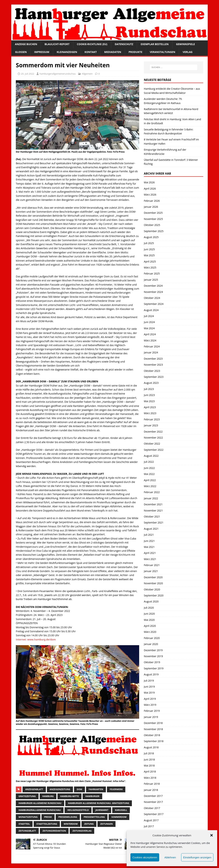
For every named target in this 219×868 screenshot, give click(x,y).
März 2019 (150, 705)
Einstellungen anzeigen (197, 857)
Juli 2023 (149, 389)
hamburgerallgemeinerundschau (58, 74)
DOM (79, 789)
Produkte (135, 52)
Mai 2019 (149, 693)
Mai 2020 (149, 620)
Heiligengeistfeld (78, 810)
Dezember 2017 (153, 796)
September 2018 (154, 741)
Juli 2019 (149, 681)
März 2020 (150, 632)
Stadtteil (24, 824)
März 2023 (150, 413)
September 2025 (154, 231)
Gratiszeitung (27, 796)
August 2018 (151, 747)
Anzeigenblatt (34, 789)
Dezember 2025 (153, 213)
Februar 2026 (152, 201)
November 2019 (153, 656)
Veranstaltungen (162, 52)
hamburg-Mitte (69, 796)
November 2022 (153, 438)
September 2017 (154, 814)
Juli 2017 (149, 826)
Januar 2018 (151, 790)
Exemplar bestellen (155, 44)
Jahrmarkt (102, 810)
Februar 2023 (152, 419)
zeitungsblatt (27, 831)
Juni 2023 (149, 395)
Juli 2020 (149, 608)
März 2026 (150, 195)
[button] (212, 835)
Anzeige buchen (26, 44)
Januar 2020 (151, 644)
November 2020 (153, 583)
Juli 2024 (149, 316)
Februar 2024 (152, 346)
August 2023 (151, 383)
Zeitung (89, 824)
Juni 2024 (149, 322)
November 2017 (153, 802)
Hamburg (48, 796)
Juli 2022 (149, 462)
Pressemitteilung (94, 817)
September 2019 (154, 668)
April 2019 (150, 699)
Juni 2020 (149, 614)
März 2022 (150, 486)
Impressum (42, 52)
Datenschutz (124, 44)
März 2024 (150, 340)
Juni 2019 (149, 687)
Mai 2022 (149, 474)
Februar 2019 (152, 711)
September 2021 (154, 522)
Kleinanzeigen (67, 52)
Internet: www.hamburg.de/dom (36, 639)
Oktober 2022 (152, 444)
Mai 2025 (149, 255)
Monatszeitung (28, 817)
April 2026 (150, 189)
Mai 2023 (149, 401)
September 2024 (154, 304)
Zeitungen (106, 824)
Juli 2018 (149, 753)
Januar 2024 (151, 352)
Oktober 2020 (152, 589)
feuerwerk (116, 789)
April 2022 (150, 480)
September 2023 (154, 377)
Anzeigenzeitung (60, 789)
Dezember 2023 (153, 359)
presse (48, 817)
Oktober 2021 (152, 516)
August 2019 (151, 674)
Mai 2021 (149, 547)
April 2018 (150, 772)
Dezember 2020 (153, 577)
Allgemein (87, 74)
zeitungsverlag (82, 831)
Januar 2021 (151, 571)
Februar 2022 (152, 492)
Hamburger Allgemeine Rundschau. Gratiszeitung (99, 803)
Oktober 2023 (152, 371)
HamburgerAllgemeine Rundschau (40, 810)
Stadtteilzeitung (47, 824)
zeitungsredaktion (54, 831)
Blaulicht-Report (57, 44)
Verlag (188, 52)
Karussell (121, 810)
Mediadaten (113, 52)
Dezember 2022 (153, 432)
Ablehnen (170, 857)
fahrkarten (96, 789)
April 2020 (150, 626)
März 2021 (150, 559)
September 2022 (154, 450)
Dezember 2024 (153, 286)
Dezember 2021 (153, 504)
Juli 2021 (149, 535)
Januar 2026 (151, 207)
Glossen (21, 52)
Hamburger (92, 796)
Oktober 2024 (152, 298)
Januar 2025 (151, 280)
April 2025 (150, 261)
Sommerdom (119, 817)
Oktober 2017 (152, 808)
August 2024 (151, 310)
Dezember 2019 (153, 650)
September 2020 (154, 595)
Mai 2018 (149, 766)
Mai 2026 (149, 182)
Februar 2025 (152, 273)
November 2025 (153, 219)
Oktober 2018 (152, 735)
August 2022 (151, 456)
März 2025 (150, 267)
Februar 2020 (152, 638)
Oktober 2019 (152, 662)
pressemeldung (68, 817)
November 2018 (153, 729)
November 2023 (153, 365)
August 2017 (151, 820)
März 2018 (150, 778)
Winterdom (71, 824)
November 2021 (153, 510)
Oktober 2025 (152, 225)
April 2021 (150, 553)
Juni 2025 (149, 249)
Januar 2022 (151, 498)
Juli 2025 (149, 243)
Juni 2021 (149, 541)
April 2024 (150, 334)
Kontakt (91, 52)
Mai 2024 (149, 328)
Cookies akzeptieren (145, 857)
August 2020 (151, 601)
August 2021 (151, 529)
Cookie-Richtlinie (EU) (92, 44)
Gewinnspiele (186, 44)
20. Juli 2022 (28, 74)
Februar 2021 (152, 565)
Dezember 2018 (153, 723)
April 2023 (150, 407)
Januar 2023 (151, 425)
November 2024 (153, 292)
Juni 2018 (149, 759)
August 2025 (151, 237)
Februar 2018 (152, 784)
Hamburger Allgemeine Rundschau (40, 803)
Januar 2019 (151, 717)
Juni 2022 (149, 468)
